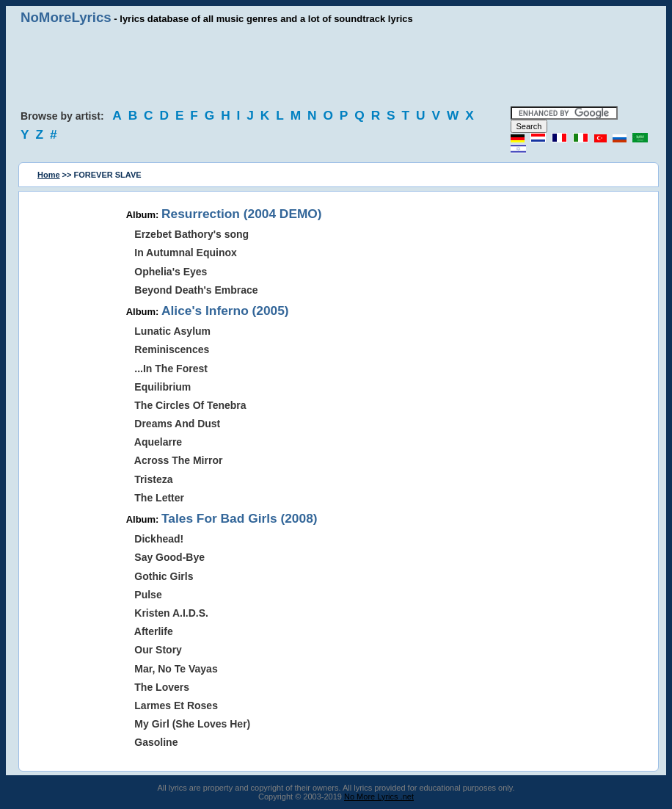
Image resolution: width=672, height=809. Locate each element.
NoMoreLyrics (66, 17)
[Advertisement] (336, 66)
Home (49, 175)
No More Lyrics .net (379, 797)
